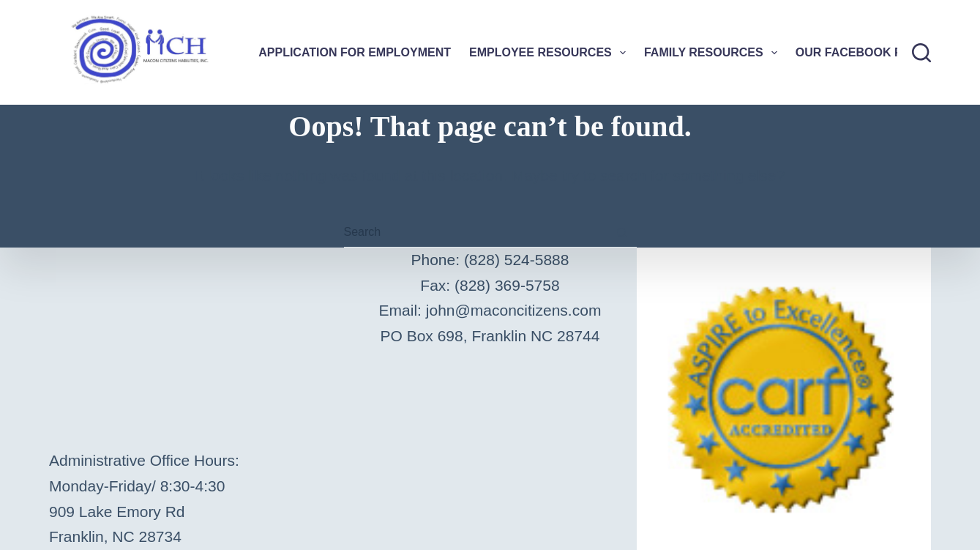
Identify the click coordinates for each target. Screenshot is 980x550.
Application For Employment (355, 52)
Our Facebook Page (861, 52)
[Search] (921, 53)
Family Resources (714, 53)
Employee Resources (550, 53)
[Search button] (622, 233)
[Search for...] (476, 233)
